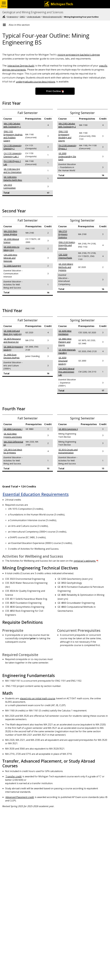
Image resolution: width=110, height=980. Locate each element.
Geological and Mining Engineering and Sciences (33, 12)
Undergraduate (34, 17)
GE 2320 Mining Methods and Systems (66, 267)
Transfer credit (14, 776)
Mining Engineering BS (52, 17)
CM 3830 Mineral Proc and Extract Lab (66, 372)
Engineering (12, 17)
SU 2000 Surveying (12, 266)
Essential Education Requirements (36, 494)
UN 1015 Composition (10, 186)
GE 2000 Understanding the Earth (67, 156)
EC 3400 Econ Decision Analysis (11, 356)
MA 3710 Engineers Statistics (63, 234)
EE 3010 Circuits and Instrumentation (68, 451)
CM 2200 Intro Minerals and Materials (10, 258)
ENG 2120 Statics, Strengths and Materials (67, 245)
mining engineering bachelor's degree (79, 55)
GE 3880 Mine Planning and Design (65, 342)
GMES (22, 17)
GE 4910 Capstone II (68, 429)
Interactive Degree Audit (21, 66)
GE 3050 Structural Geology (63, 361)
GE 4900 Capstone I (13, 429)
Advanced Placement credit (20, 797)
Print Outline (54, 91)
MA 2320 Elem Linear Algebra (10, 233)
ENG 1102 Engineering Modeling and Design (65, 136)
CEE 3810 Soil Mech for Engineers (13, 451)
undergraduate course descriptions (36, 82)
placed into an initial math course (38, 698)
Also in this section (19, 25)
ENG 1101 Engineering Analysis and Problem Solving (13, 136)
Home (4, 17)
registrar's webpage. (85, 561)
